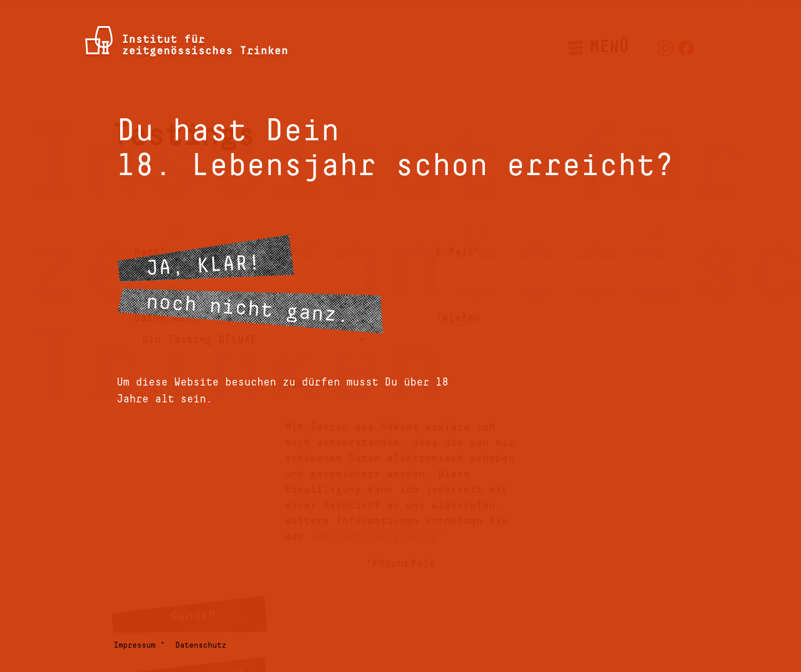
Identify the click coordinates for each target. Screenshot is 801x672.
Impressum (135, 645)
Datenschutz (201, 645)
